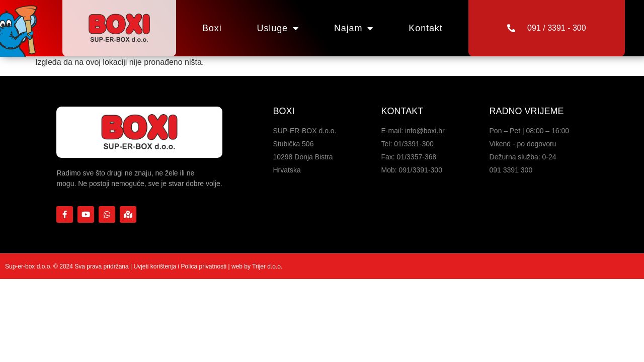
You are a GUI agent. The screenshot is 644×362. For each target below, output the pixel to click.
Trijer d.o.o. (267, 266)
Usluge (278, 28)
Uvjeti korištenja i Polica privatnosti (181, 266)
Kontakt (425, 28)
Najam (354, 28)
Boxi (212, 28)
